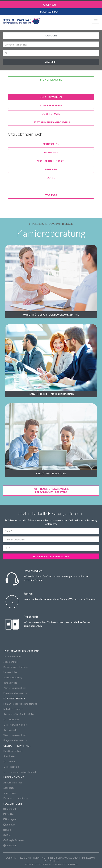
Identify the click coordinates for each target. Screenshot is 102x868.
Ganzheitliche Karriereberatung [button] (51, 394)
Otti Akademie (11, 767)
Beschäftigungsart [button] (51, 161)
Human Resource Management (20, 704)
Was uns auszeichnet (15, 688)
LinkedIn (9, 825)
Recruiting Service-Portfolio (19, 714)
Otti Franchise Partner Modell (20, 772)
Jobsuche (51, 35)
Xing (7, 830)
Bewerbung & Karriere (16, 667)
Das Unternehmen (13, 751)
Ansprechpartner (13, 782)
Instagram (10, 819)
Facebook (10, 809)
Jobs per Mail (10, 662)
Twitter (9, 814)
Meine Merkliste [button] (51, 80)
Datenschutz (51, 861)
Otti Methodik (11, 719)
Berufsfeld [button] (51, 144)
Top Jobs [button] (51, 195)
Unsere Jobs (10, 672)
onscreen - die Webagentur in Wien (58, 864)
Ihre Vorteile (10, 683)
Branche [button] (51, 152)
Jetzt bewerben (12, 656)
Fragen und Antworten (16, 693)
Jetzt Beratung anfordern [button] (51, 122)
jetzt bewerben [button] (51, 97)
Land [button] (51, 178)
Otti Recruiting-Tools (15, 725)
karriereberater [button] (51, 105)
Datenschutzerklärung (16, 798)
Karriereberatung (13, 677)
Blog (7, 835)
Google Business (14, 840)
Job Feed (10, 845)
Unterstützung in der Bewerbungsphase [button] (51, 315)
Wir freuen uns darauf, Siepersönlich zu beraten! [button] (51, 490)
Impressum (10, 793)
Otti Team (9, 761)
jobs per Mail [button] (51, 114)
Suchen (51, 62)
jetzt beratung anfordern (51, 556)
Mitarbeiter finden (13, 709)
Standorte (9, 756)
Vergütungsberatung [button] (51, 473)
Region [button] (51, 169)
